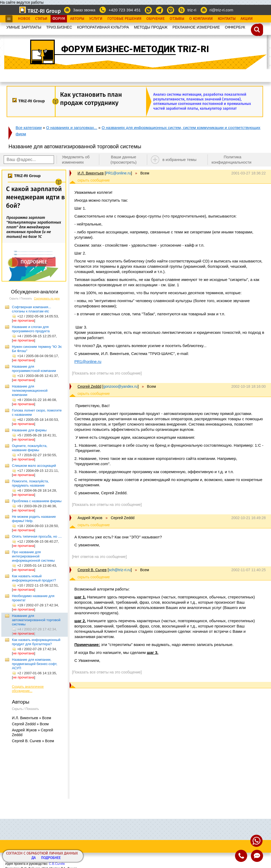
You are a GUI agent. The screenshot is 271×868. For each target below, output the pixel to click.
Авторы (77, 19)
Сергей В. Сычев (92, 570)
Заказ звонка (84, 10)
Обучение (155, 19)
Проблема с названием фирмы (37, 501)
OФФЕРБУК (235, 27)
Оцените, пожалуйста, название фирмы (30, 448)
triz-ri (192, 10)
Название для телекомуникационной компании (30, 391)
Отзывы (177, 19)
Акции (247, 19)
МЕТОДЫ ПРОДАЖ (151, 27)
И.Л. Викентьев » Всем (31, 718)
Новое (24, 19)
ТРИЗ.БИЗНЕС (59, 27)
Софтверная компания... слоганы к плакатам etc (31, 309)
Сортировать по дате (47, 299)
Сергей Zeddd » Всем (30, 724)
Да (34, 858)
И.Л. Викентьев (91, 173)
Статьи (41, 19)
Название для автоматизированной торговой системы (36, 620)
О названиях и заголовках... (72, 128)
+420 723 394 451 (125, 10)
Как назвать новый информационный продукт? (34, 578)
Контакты (227, 19)
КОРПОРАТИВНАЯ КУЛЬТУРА (103, 27)
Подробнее (51, 858)
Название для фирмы (29, 430)
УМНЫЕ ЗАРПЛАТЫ (24, 27)
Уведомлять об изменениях (76, 160)
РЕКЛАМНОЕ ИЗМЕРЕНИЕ (196, 27)
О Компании (201, 19)
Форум (59, 19)
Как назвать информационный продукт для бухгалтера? (36, 642)
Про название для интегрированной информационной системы (33, 556)
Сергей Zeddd (89, 386)
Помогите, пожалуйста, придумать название (30, 483)
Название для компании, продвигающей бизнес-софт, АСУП (35, 664)
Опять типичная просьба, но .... (37, 536)
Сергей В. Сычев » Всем (33, 741)
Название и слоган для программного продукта (31, 329)
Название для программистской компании (34, 369)
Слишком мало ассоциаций (34, 466)
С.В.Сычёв (57, 864)
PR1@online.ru (88, 361)
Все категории (29, 128)
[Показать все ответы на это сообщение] (107, 373)
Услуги (96, 19)
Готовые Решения (124, 19)
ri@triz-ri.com (221, 10)
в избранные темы (180, 160)
